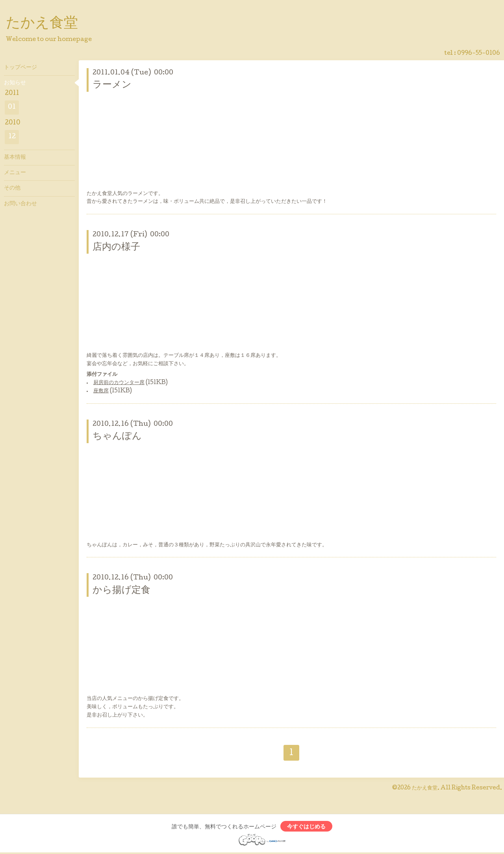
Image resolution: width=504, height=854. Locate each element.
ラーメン (112, 85)
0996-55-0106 (479, 54)
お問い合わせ (20, 204)
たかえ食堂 (42, 24)
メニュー (15, 173)
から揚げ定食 (121, 591)
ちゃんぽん (117, 437)
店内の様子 (116, 248)
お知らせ (15, 83)
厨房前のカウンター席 (119, 383)
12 (12, 137)
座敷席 (101, 391)
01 (12, 107)
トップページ (20, 68)
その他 (12, 188)
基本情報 (15, 158)
